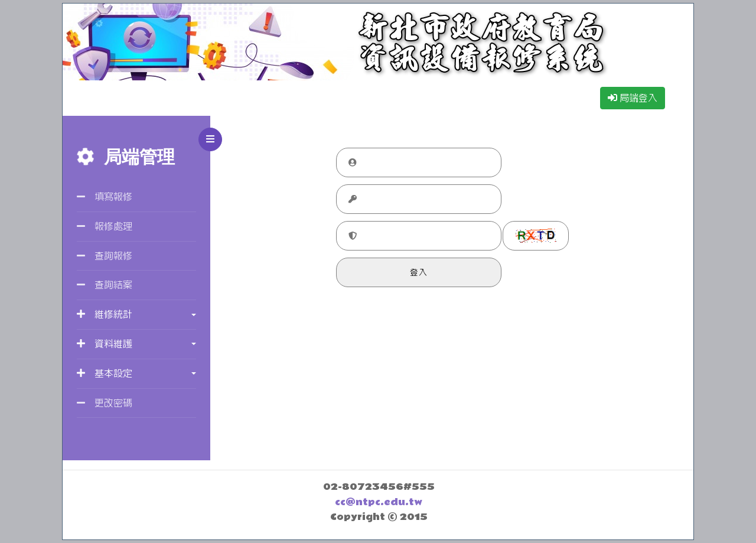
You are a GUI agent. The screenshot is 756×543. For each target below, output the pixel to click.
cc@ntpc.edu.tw (379, 502)
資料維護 (105, 344)
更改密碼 (105, 403)
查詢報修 (105, 256)
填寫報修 (105, 196)
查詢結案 (105, 284)
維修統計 (105, 314)
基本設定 (105, 373)
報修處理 (105, 226)
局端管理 (126, 157)
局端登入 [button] (633, 98)
